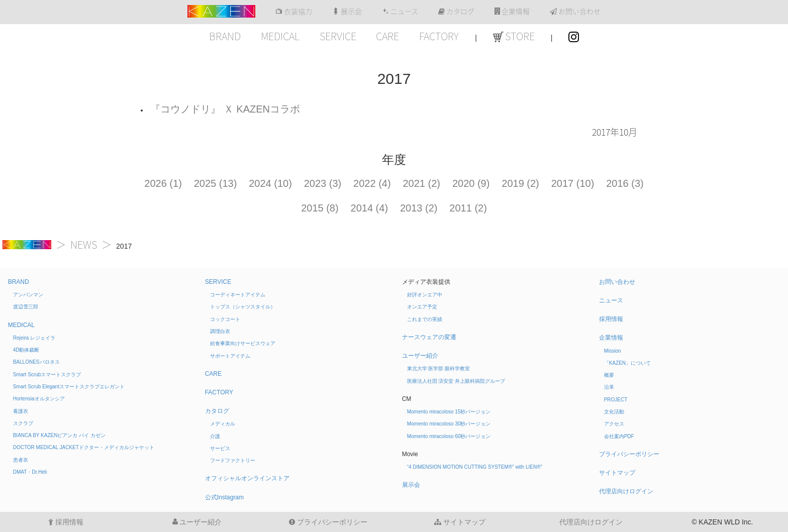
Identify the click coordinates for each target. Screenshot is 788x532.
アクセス (614, 424)
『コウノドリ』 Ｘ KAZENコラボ (225, 109)
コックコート (225, 319)
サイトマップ (617, 473)
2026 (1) (163, 183)
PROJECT (616, 400)
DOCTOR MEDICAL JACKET (84, 447)
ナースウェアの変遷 (429, 337)
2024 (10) (270, 183)
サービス (220, 448)
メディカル (223, 424)
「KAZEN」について (627, 363)
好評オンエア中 (425, 295)
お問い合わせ (575, 12)
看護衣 (21, 411)
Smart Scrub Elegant (69, 387)
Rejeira (34, 338)
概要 (609, 375)
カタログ (456, 12)
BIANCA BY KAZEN (59, 435)
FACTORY (439, 36)
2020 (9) (471, 183)
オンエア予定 (422, 307)
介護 (215, 436)
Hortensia (39, 399)
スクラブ (23, 423)
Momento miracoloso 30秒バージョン (449, 424)
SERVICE (338, 36)
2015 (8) (320, 208)
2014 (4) (370, 208)
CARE (387, 36)
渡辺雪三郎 (26, 307)
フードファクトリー (233, 460)
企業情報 (512, 12)
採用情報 (611, 319)
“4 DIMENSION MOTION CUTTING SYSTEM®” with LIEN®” (475, 467)
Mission (613, 351)
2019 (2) (520, 183)
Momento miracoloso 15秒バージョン (449, 412)
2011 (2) (468, 208)
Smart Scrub (47, 375)
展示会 (347, 12)
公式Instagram (224, 497)
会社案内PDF (619, 436)
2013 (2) (419, 208)
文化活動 (614, 412)
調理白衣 (220, 331)
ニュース (400, 12)
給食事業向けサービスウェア (243, 343)
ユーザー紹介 (420, 356)
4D (26, 350)
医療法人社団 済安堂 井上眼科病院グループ (456, 381)
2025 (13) (216, 183)
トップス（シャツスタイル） (243, 307)
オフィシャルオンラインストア (247, 478)
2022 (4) (372, 183)
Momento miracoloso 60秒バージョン (449, 436)
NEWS (84, 245)
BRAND (225, 36)
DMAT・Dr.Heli (30, 472)
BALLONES (36, 362)
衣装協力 (294, 12)
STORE (514, 36)
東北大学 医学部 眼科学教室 (439, 368)
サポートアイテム (230, 356)
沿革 (609, 387)
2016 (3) (625, 183)
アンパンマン (28, 295)
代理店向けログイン (626, 491)
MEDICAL (280, 36)
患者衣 (21, 460)
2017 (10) (573, 183)
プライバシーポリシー (629, 454)
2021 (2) (422, 183)
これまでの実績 (425, 319)
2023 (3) (323, 183)
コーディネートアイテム (238, 295)
